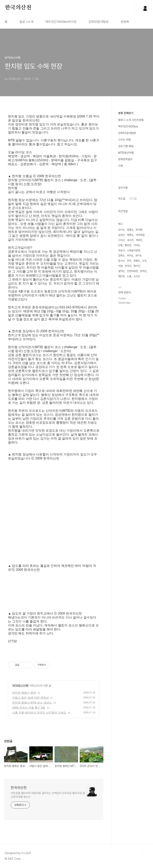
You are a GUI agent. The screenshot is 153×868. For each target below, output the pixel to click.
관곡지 (128, 266)
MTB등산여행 (20, 685)
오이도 (121, 230)
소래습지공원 (133, 250)
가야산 (137, 245)
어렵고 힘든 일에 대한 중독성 (30, 698)
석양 (120, 266)
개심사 (121, 250)
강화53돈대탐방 (99, 22)
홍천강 (128, 245)
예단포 (121, 276)
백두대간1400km (128, 126)
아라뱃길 (140, 235)
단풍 (120, 245)
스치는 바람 (125, 140)
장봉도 (137, 261)
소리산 (137, 276)
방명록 (125, 22)
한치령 (139, 230)
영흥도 (130, 230)
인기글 (133, 199)
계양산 (139, 240)
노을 (129, 276)
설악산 (121, 271)
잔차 (129, 261)
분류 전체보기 (126, 113)
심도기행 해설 (126, 146)
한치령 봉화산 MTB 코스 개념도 (32, 703)
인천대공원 (132, 271)
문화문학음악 (125, 159)
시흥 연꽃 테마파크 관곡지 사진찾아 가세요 (39, 713)
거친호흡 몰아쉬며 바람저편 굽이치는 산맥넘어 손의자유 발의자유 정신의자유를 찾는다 (48, 795)
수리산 (121, 240)
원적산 (143, 271)
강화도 (121, 256)
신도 (144, 261)
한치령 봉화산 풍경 (24, 693)
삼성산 (121, 235)
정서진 (137, 266)
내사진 (130, 240)
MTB (138, 256)
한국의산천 (18, 8)
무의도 (130, 256)
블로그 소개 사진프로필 (131, 120)
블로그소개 (26, 22)
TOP (145, 855)
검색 (136, 8)
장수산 (121, 261)
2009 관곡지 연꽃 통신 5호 (29, 708)
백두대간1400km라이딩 (61, 22)
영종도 (130, 235)
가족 (121, 166)
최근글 (122, 199)
